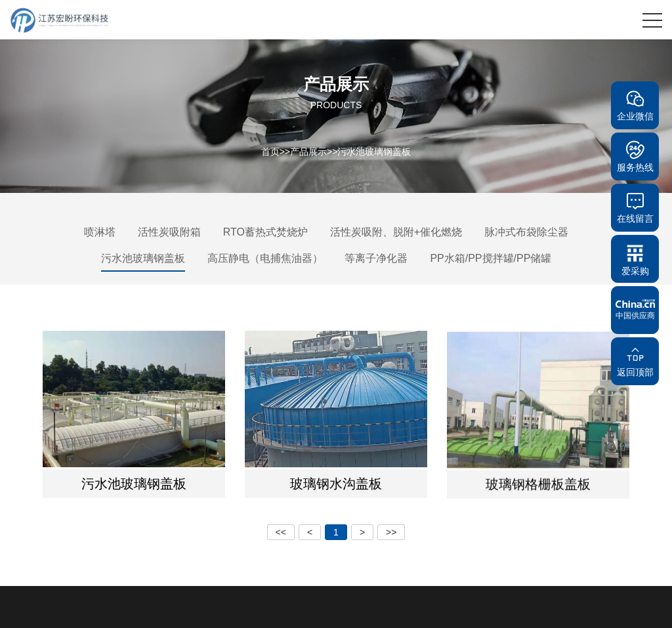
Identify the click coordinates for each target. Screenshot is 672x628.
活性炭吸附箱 (169, 232)
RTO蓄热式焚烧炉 (265, 232)
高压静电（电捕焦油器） (265, 258)
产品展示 (308, 151)
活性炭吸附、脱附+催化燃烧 (396, 232)
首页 (270, 151)
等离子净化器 (376, 258)
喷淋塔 (100, 232)
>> (391, 532)
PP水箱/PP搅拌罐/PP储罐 (491, 258)
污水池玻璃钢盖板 (374, 151)
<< (281, 532)
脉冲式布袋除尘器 (526, 232)
